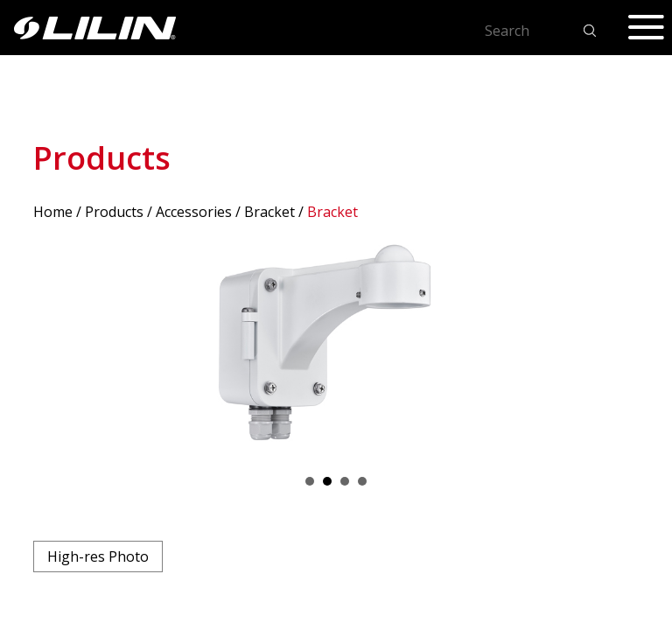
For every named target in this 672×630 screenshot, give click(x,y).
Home (53, 212)
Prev (56, 347)
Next (616, 347)
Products (114, 212)
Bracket (269, 212)
